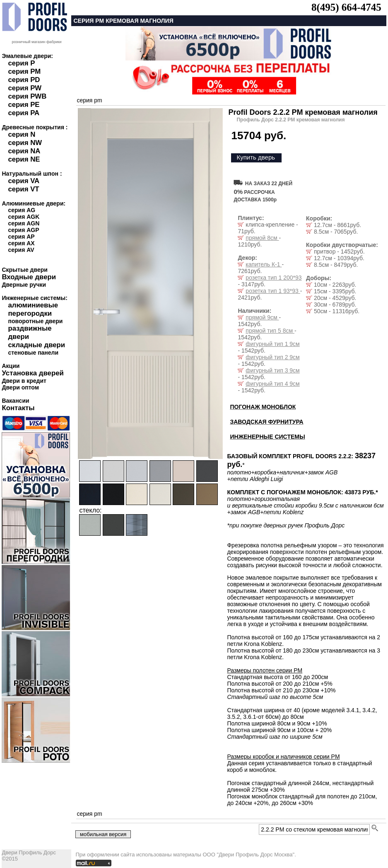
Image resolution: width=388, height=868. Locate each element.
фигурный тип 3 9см (272, 370)
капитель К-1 (264, 264)
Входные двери (29, 277)
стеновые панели (33, 353)
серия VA (24, 181)
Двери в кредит (24, 381)
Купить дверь (256, 157)
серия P (21, 63)
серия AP (21, 237)
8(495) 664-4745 (346, 7)
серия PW (25, 88)
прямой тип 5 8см (270, 331)
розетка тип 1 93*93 (273, 291)
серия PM (24, 71)
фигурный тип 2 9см (272, 357)
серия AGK (24, 217)
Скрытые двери (24, 270)
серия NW (25, 143)
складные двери (36, 345)
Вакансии (15, 401)
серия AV (21, 250)
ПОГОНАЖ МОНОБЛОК (263, 407)
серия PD (24, 80)
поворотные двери (35, 321)
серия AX (21, 243)
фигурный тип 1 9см (272, 344)
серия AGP (23, 230)
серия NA (24, 151)
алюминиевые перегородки (33, 309)
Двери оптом (20, 387)
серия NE (24, 159)
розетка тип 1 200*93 (274, 278)
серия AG (22, 210)
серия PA (24, 113)
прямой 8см (262, 238)
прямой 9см (262, 317)
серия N (22, 134)
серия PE (24, 105)
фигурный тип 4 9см (272, 384)
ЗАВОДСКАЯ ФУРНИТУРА (266, 422)
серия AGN (24, 223)
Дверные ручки (24, 285)
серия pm (89, 100)
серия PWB (27, 96)
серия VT (23, 189)
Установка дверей (33, 373)
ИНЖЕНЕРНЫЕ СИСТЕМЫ (267, 437)
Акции (11, 366)
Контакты (18, 408)
